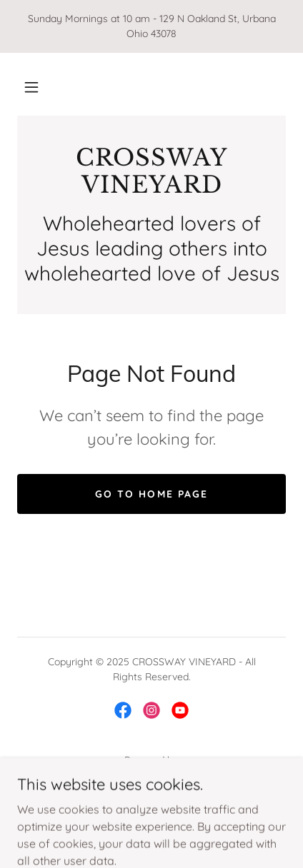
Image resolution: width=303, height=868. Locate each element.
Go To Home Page (151, 494)
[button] (31, 87)
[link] (151, 172)
